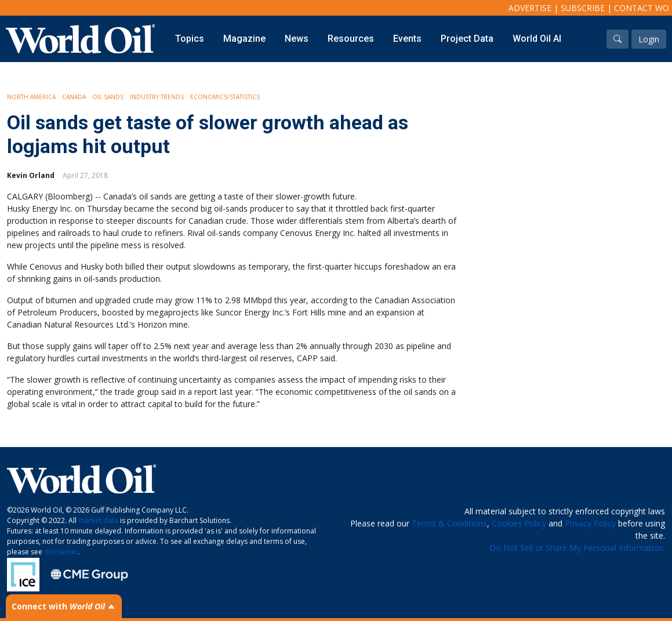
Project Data (467, 39)
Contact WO (642, 8)
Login (649, 39)
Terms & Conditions (449, 523)
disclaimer (61, 552)
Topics (190, 39)
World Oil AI (537, 39)
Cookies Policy (519, 523)
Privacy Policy (590, 523)
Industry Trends (157, 97)
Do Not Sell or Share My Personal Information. (577, 548)
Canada (74, 97)
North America (31, 97)
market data (98, 520)
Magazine (244, 39)
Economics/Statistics (225, 97)
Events (407, 39)
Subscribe (583, 8)
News (297, 39)
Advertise (530, 8)
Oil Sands (108, 97)
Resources (351, 39)
